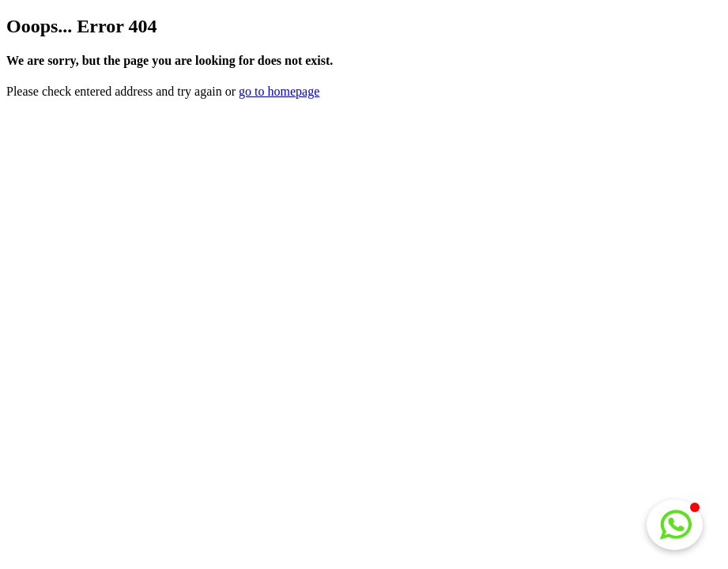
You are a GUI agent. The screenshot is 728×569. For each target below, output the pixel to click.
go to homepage (279, 91)
